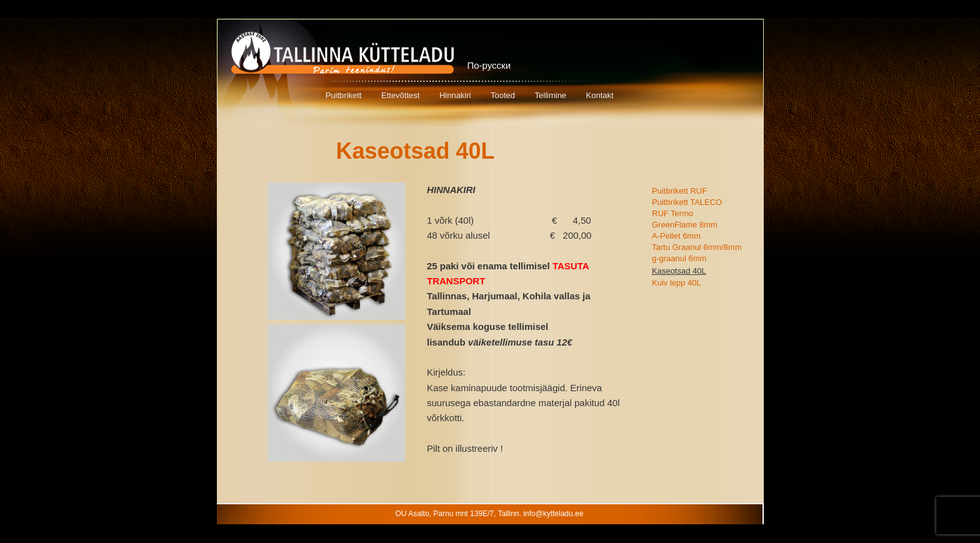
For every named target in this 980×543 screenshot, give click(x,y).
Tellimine (551, 95)
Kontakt (600, 95)
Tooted (503, 95)
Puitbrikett (344, 95)
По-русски (489, 65)
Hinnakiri (455, 95)
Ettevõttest (400, 95)
